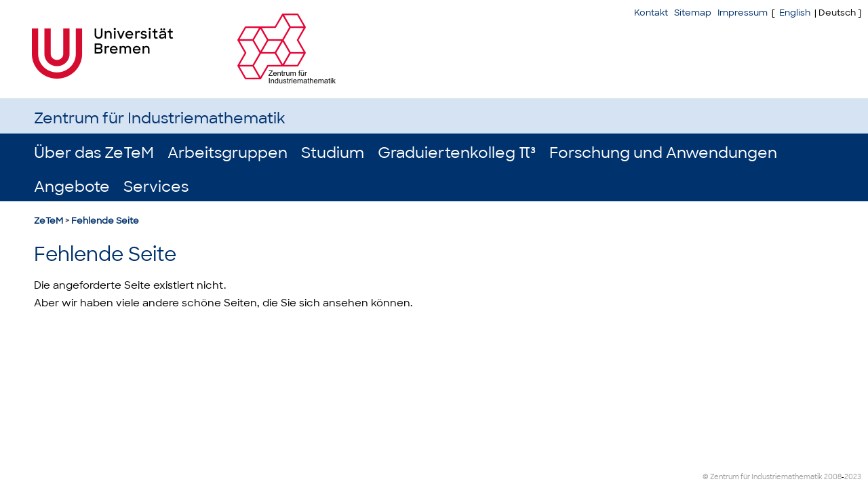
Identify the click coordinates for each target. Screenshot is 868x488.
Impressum (743, 13)
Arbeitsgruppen (228, 153)
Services (156, 187)
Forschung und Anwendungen (663, 153)
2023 (853, 477)
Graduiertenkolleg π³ (457, 153)
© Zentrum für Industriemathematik (763, 477)
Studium (333, 153)
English (795, 13)
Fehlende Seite (105, 221)
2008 (833, 477)
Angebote (72, 187)
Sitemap (693, 13)
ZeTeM (48, 221)
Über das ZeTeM (94, 153)
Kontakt (651, 13)
